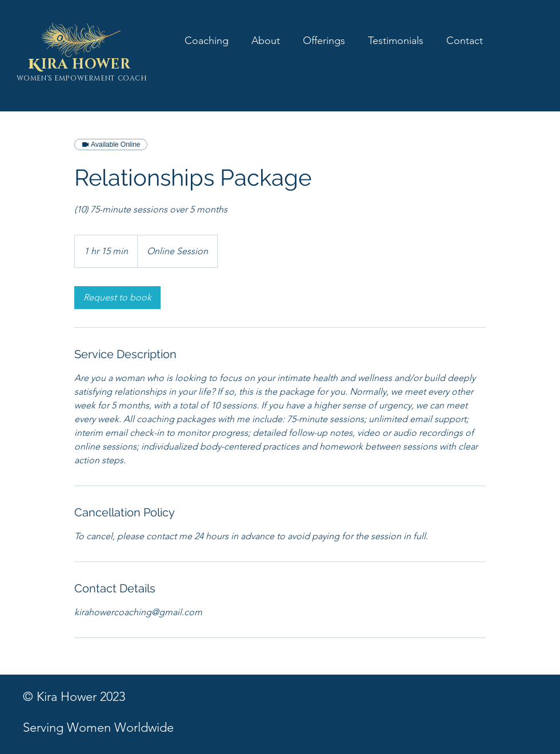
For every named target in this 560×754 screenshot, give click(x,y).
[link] (117, 298)
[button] (324, 40)
